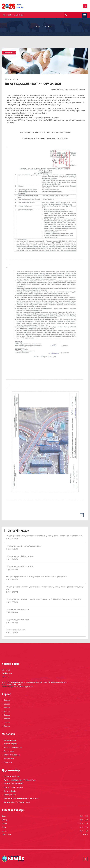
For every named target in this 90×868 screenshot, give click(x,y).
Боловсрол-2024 (10, 795)
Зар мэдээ (8, 762)
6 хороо (7, 719)
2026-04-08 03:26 (12, 569)
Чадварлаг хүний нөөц (12, 776)
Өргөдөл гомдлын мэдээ (13, 748)
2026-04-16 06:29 (12, 549)
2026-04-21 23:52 (12, 539)
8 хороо (7, 726)
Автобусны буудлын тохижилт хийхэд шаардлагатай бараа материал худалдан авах (37, 577)
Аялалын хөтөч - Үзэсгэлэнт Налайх (17, 802)
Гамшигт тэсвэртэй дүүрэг (14, 787)
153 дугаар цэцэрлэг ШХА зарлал (18, 609)
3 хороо (7, 708)
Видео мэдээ (9, 759)
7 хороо (7, 722)
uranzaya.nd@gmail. (69, 120)
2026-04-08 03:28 (12, 559)
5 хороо (7, 715)
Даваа (4, 816)
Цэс (85, 15)
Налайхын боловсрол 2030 (14, 784)
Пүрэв (4, 827)
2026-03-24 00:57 (12, 633)
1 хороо (7, 700)
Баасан (4, 831)
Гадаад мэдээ (9, 751)
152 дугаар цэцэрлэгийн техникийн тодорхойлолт (24, 546)
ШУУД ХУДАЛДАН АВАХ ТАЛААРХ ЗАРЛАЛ (33, 84)
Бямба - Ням (6, 835)
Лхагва (4, 823)
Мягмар (5, 820)
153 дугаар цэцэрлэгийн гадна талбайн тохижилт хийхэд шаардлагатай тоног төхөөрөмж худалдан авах (44, 599)
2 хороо (7, 704)
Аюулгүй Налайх (10, 791)
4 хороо (7, 711)
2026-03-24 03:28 (12, 612)
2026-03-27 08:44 (12, 592)
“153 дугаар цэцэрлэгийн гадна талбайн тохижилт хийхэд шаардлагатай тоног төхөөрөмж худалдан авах (44, 536)
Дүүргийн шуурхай (11, 744)
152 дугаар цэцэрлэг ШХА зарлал (18, 620)
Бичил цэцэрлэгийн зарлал (15, 630)
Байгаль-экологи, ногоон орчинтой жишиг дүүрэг (22, 798)
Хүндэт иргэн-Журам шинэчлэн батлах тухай (20, 780)
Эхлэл (38, 26)
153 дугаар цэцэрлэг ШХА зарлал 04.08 (20, 556)
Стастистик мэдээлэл (12, 755)
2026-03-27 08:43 (12, 602)
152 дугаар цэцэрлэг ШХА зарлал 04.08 (20, 567)
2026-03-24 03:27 (12, 623)
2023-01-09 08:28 (12, 80)
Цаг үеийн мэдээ (10, 740)
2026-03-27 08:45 (12, 580)
